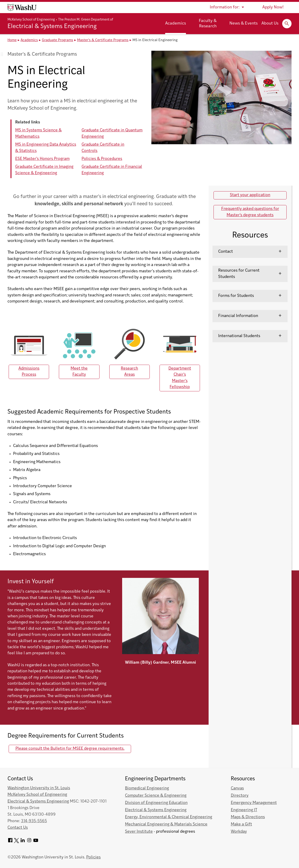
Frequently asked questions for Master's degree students (250, 212)
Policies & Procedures (102, 159)
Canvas (237, 788)
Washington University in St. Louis (39, 788)
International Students (239, 336)
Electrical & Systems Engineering (52, 27)
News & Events (244, 23)
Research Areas (129, 372)
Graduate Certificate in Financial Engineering (112, 170)
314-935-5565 (34, 821)
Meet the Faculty (79, 372)
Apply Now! (273, 7)
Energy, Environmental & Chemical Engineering (169, 817)
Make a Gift (241, 824)
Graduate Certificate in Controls (103, 148)
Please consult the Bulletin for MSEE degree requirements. (70, 749)
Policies (93, 857)
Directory (240, 796)
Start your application (250, 195)
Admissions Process (29, 372)
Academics (176, 23)
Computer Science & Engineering (156, 796)
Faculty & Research (208, 24)
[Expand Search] (287, 24)
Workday (239, 832)
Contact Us (18, 828)
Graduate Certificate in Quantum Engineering (112, 133)
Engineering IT (244, 810)
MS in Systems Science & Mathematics (38, 133)
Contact (226, 252)
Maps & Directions (248, 817)
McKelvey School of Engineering (31, 20)
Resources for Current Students (239, 274)
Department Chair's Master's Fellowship (180, 378)
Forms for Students (236, 296)
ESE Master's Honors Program (42, 159)
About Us (270, 23)
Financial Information (238, 316)
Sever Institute (139, 832)
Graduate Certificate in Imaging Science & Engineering (44, 170)
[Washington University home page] (22, 7)
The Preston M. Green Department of (86, 20)
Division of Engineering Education (156, 803)
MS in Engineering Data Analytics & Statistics (46, 148)
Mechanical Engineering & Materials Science (166, 824)
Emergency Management (254, 803)
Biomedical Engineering (147, 788)
